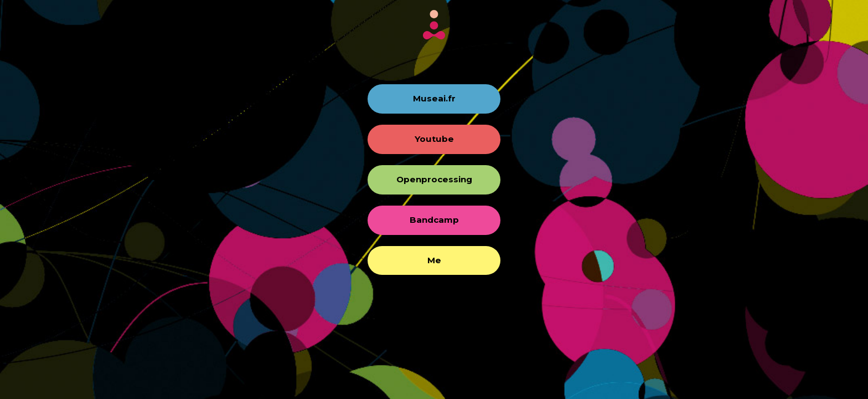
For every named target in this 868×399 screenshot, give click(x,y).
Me (434, 260)
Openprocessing (434, 179)
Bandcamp (434, 220)
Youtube (434, 139)
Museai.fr (434, 98)
